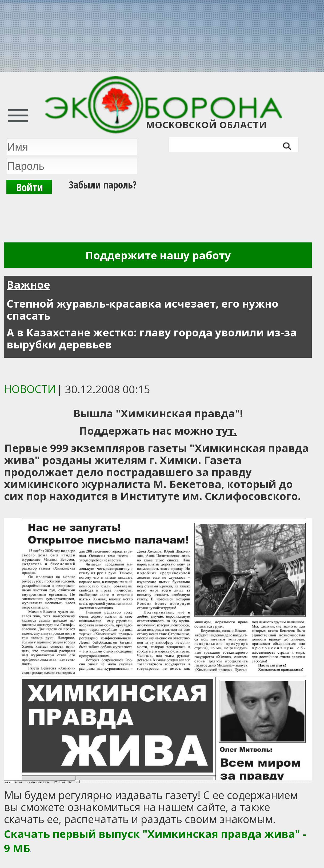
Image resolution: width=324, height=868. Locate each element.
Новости (30, 389)
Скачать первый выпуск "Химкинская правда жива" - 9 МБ (155, 841)
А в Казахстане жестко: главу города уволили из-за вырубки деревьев (152, 338)
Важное (28, 284)
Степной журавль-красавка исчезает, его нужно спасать (143, 309)
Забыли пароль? (103, 184)
